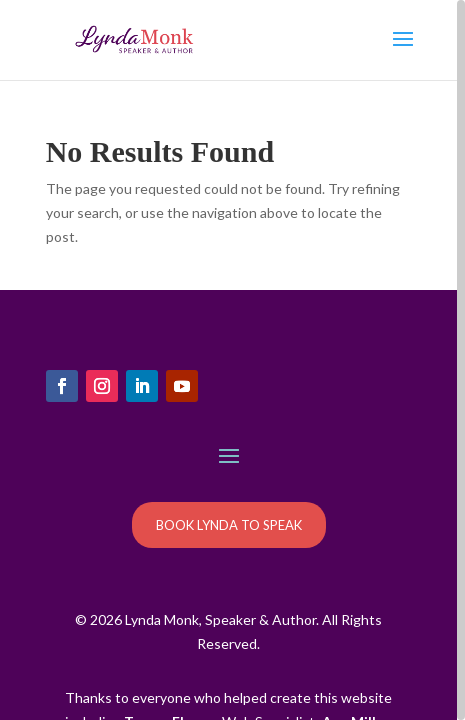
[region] (232, 360)
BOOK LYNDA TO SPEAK (229, 525)
